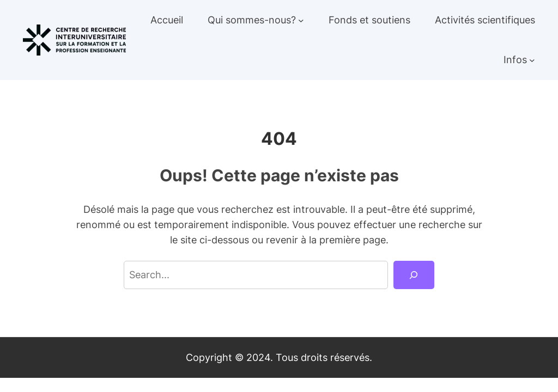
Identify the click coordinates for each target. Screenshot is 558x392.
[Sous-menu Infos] (532, 60)
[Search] (414, 275)
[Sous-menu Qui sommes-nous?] (301, 20)
